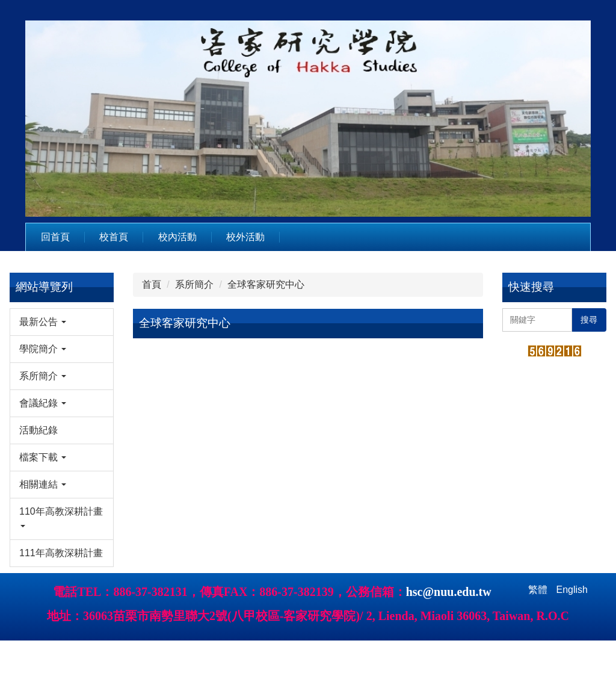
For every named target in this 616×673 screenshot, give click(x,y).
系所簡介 (194, 284)
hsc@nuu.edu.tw (449, 624)
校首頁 (114, 237)
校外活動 (245, 237)
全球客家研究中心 (266, 284)
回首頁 (55, 237)
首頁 (152, 284)
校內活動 (177, 237)
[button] (62, 322)
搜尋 (589, 320)
